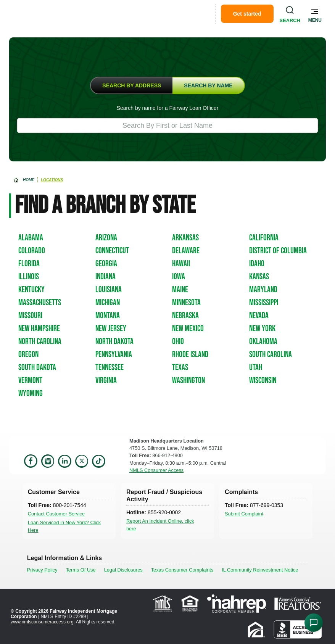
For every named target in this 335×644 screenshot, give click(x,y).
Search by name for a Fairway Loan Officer (168, 108)
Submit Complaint (244, 514)
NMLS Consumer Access (156, 470)
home (29, 180)
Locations (52, 180)
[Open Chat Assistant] (314, 623)
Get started (247, 14)
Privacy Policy (42, 570)
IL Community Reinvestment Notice (260, 570)
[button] (315, 14)
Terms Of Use (81, 570)
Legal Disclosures (123, 570)
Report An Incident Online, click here (160, 525)
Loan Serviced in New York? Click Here (64, 526)
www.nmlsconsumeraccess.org (42, 622)
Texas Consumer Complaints (182, 570)
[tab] (131, 85)
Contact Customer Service (56, 514)
